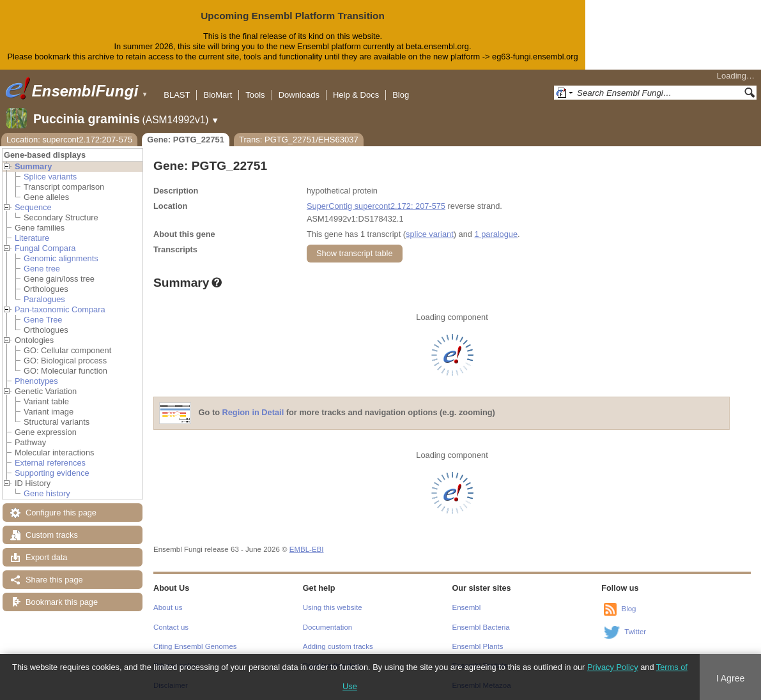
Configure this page (61, 513)
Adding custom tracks (338, 646)
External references (50, 463)
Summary (33, 166)
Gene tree (42, 269)
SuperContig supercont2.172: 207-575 (376, 206)
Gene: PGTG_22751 (186, 140)
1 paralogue (496, 234)
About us (168, 607)
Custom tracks (52, 535)
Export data (46, 557)
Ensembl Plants (478, 646)
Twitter (635, 632)
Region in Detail (253, 412)
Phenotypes (36, 381)
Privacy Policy (613, 667)
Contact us (171, 627)
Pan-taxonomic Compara (60, 309)
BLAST (177, 95)
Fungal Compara (45, 248)
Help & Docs (356, 95)
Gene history (47, 493)
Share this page (54, 580)
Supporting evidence (52, 473)
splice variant (430, 234)
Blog (401, 95)
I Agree (731, 678)
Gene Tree (43, 320)
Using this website (333, 607)
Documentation (327, 627)
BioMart (218, 95)
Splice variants (50, 177)
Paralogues (44, 299)
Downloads (299, 95)
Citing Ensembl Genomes (195, 646)
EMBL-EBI (307, 549)
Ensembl (467, 607)
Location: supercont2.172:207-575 (69, 140)
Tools (255, 95)
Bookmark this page (62, 602)
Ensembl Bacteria (481, 627)
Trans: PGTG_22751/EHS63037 (299, 140)
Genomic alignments (61, 258)
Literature (32, 238)
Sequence (33, 207)
